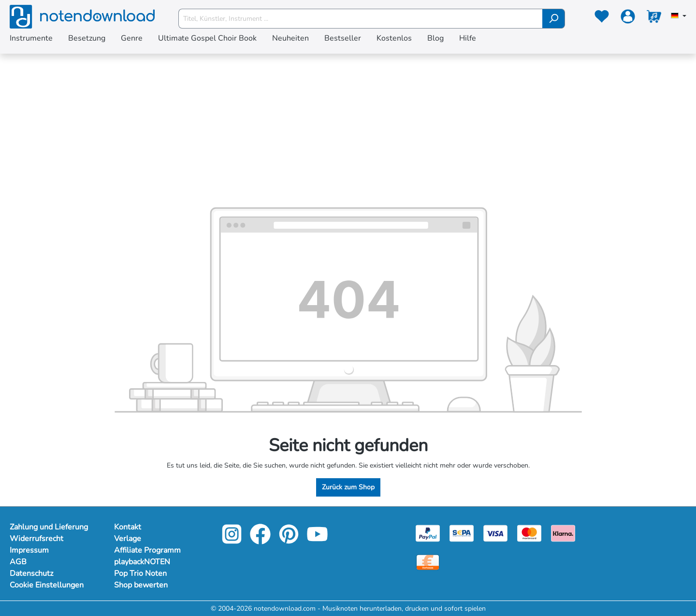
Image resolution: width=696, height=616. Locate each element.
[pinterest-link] (290, 541)
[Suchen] (554, 19)
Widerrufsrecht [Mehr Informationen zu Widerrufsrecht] (36, 539)
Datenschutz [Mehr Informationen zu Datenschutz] (31, 573)
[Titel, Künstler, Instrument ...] (361, 19)
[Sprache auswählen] (679, 16)
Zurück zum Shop (348, 487)
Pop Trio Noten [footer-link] (140, 573)
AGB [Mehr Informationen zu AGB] (18, 562)
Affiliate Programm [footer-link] (147, 550)
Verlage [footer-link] (128, 539)
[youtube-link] (317, 541)
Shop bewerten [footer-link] (141, 585)
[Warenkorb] (654, 18)
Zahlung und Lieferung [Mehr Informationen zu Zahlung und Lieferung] (49, 527)
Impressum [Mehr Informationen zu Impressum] (29, 550)
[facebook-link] (261, 541)
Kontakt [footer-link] (128, 527)
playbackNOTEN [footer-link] (142, 562)
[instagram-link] (233, 541)
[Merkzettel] (602, 18)
